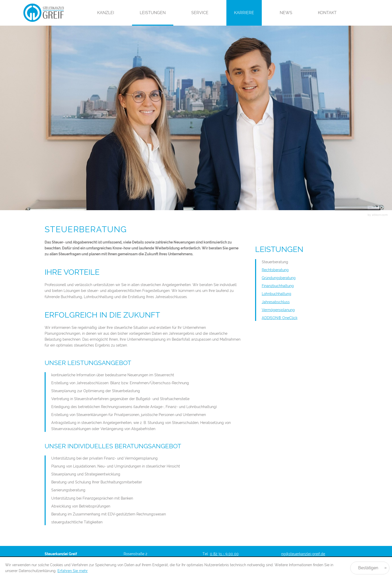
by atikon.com (378, 215)
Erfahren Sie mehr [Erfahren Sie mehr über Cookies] (73, 571)
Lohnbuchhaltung (277, 294)
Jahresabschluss (276, 302)
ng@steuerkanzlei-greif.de (303, 554)
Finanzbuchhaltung (278, 286)
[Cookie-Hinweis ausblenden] (370, 568)
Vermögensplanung (278, 310)
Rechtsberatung (275, 270)
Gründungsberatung (279, 278)
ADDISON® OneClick (280, 318)
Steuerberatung (275, 262)
